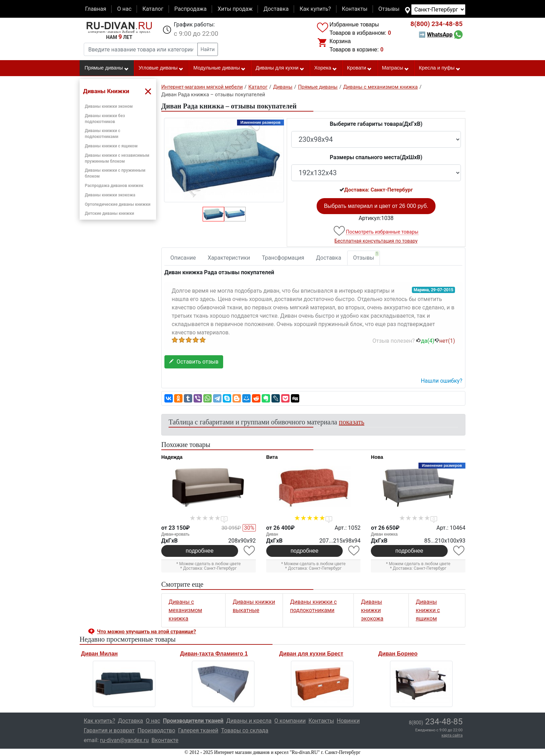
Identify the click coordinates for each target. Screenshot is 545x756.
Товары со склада (245, 730)
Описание (183, 258)
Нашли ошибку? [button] (442, 381)
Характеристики (229, 258)
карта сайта (452, 735)
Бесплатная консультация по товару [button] (376, 241)
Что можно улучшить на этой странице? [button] (147, 632)
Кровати (359, 68)
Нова (377, 457)
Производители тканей (193, 721)
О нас (124, 9)
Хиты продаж (235, 9)
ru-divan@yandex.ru (124, 740)
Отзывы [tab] (366, 256)
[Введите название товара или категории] (141, 49)
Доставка (276, 9)
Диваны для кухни (280, 68)
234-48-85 (437, 24)
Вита (272, 457)
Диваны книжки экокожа (110, 195)
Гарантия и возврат (109, 730)
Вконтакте (165, 740)
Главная (96, 9)
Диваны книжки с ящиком (111, 146)
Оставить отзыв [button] (194, 362)
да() (425, 341)
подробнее (200, 551)
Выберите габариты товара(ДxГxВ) (376, 124)
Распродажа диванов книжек (114, 186)
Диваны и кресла (249, 721)
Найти (208, 49)
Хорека (326, 68)
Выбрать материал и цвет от (376, 206)
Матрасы (396, 68)
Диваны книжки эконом (109, 106)
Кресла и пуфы (440, 68)
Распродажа (190, 9)
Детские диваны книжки (109, 213)
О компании (290, 721)
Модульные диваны (219, 68)
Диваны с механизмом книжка (185, 610)
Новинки (348, 721)
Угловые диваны (161, 68)
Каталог (153, 9)
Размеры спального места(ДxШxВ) (376, 157)
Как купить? (315, 9)
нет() (445, 341)
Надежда (172, 457)
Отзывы (389, 9)
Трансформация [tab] (283, 258)
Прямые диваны (107, 68)
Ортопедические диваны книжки (118, 204)
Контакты (355, 9)
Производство (157, 730)
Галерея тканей (198, 730)
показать (352, 422)
